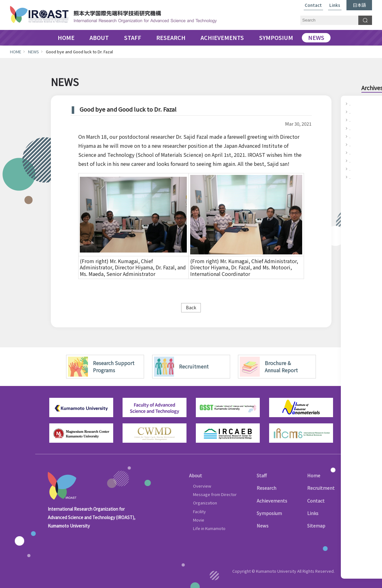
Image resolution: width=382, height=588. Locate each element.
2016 (354, 177)
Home (314, 475)
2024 (354, 112)
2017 (354, 169)
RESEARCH (171, 38)
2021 (354, 136)
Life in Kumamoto (209, 528)
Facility (199, 511)
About (196, 475)
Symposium (269, 513)
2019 (354, 152)
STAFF (133, 38)
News (263, 525)
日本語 (359, 5)
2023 (354, 120)
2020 (354, 144)
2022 (354, 128)
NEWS (316, 38)
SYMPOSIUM (276, 38)
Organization (205, 503)
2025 (354, 104)
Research (266, 488)
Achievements (272, 501)
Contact (313, 5)
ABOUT (99, 38)
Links (335, 5)
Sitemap (316, 525)
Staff (262, 475)
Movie (199, 520)
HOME (66, 38)
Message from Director (215, 494)
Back (191, 307)
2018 (354, 161)
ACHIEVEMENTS (222, 38)
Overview (202, 486)
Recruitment (321, 488)
